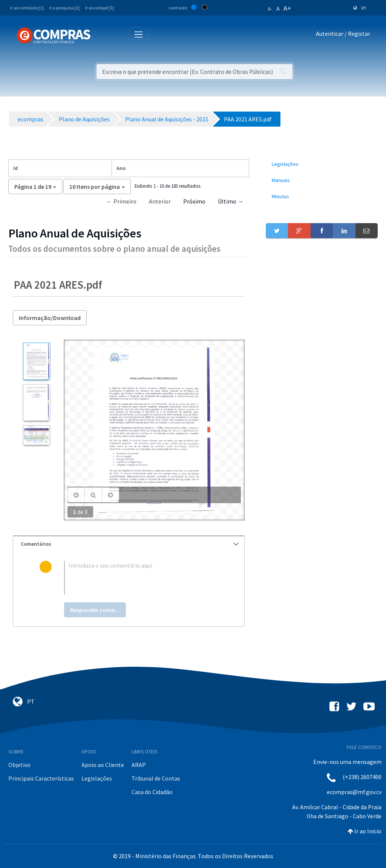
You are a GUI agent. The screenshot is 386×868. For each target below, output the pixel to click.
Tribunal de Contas (156, 778)
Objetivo (19, 765)
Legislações (97, 778)
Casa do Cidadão (152, 792)
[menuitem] (322, 164)
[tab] (129, 544)
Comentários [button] (130, 544)
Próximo (194, 201)
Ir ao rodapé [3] (100, 8)
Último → (231, 201)
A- (270, 9)
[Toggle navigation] (101, 35)
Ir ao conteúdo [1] (27, 8)
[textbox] (141, 578)
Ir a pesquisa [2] (64, 8)
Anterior (160, 201)
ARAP (139, 765)
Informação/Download (50, 318)
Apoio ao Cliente (103, 765)
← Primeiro (121, 201)
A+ (287, 8)
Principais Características (41, 778)
